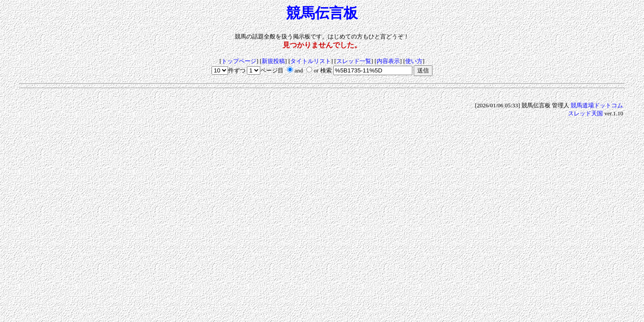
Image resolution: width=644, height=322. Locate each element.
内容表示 (388, 61)
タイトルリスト (311, 61)
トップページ (239, 61)
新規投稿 (273, 61)
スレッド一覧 (354, 61)
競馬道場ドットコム (597, 105)
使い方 (414, 61)
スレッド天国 (585, 113)
